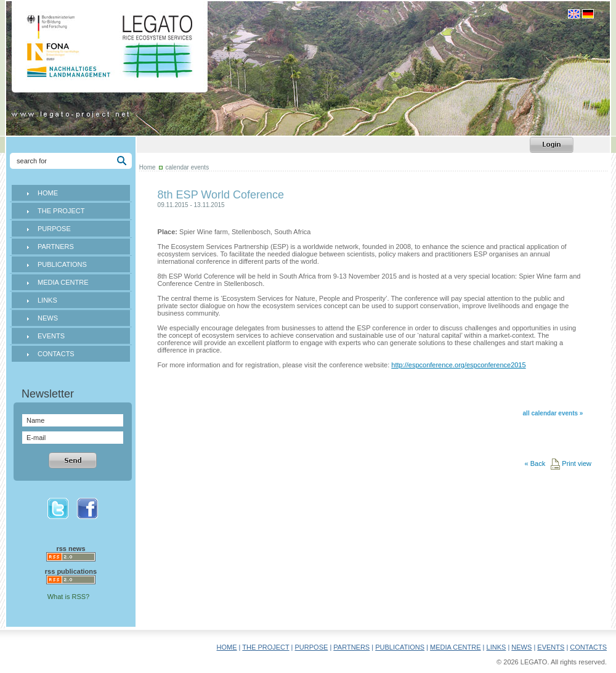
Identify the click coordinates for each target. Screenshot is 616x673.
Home (148, 167)
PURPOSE (54, 229)
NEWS (48, 318)
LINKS (47, 300)
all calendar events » (553, 413)
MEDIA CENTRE (63, 282)
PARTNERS (56, 247)
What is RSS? (68, 597)
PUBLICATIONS (62, 264)
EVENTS (51, 336)
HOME (48, 193)
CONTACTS (56, 354)
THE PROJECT (61, 211)
